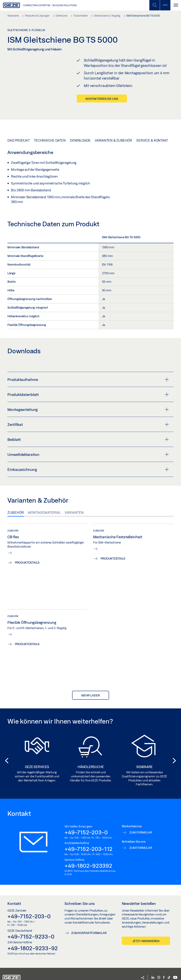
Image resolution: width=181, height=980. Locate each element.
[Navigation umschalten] (176, 5)
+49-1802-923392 (88, 859)
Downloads (80, 134)
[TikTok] (169, 971)
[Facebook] (164, 971)
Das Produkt (18, 134)
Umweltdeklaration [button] (88, 448)
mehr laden (91, 689)
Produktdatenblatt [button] (88, 388)
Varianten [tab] (74, 506)
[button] (6, 754)
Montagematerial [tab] (44, 506)
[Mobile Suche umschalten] (154, 5)
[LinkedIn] (153, 971)
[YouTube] (175, 971)
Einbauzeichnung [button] (88, 463)
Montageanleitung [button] (88, 403)
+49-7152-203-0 (86, 826)
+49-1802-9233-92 (33, 942)
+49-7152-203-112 (88, 842)
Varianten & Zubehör (113, 134)
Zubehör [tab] (16, 506)
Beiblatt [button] (88, 433)
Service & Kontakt (152, 134)
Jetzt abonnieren (146, 934)
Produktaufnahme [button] (88, 373)
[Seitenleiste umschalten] (165, 5)
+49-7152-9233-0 (31, 930)
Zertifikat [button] (88, 418)
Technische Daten (50, 134)
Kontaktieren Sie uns (102, 99)
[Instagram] (159, 971)
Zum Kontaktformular (89, 926)
